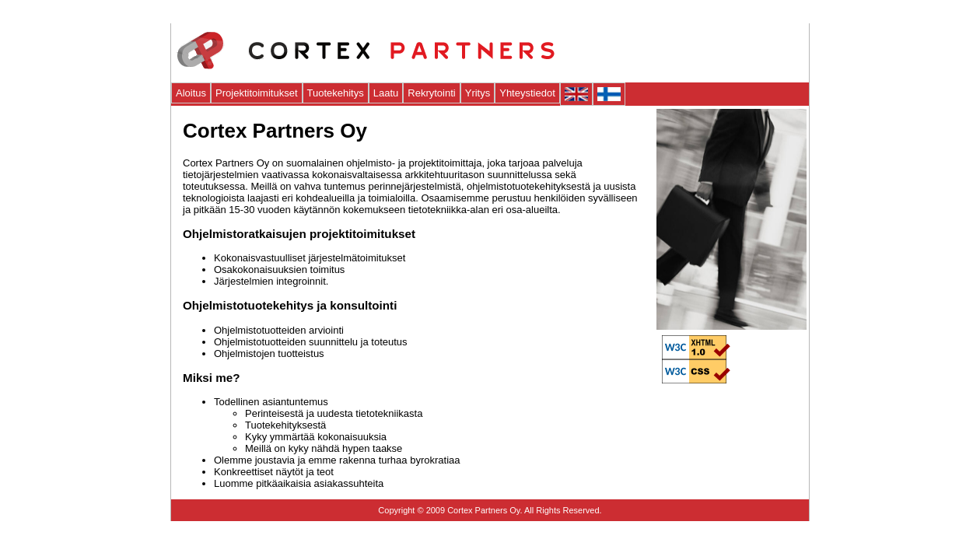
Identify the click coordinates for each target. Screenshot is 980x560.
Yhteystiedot (527, 93)
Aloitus (191, 93)
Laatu (386, 93)
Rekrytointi (431, 93)
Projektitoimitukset (256, 93)
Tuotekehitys (336, 93)
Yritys (478, 93)
